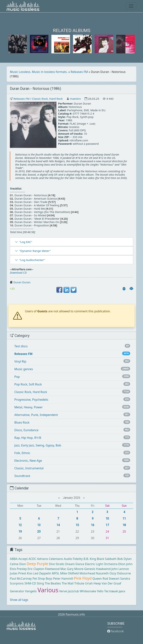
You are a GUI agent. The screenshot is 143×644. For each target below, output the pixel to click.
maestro (75, 99)
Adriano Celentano (50, 559)
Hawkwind (103, 569)
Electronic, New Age (28, 461)
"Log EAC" (26, 242)
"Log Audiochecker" (32, 260)
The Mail (68, 583)
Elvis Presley (18, 569)
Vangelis (31, 591)
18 (124, 525)
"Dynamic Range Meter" (35, 251)
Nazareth (102, 573)
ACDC (32, 559)
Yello (100, 591)
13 (39, 525)
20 (39, 532)
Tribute (79, 583)
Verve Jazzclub (69, 591)
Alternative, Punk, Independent (36, 415)
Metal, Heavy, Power (28, 407)
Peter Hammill (63, 579)
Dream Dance (75, 564)
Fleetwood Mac (56, 569)
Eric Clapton (36, 569)
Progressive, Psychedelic (31, 400)
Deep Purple (37, 564)
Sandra (125, 579)
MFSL (56, 573)
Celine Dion (18, 564)
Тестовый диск (115, 591)
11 (124, 519)
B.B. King (90, 559)
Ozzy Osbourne (120, 573)
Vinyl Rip (20, 361)
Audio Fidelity (73, 559)
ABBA (14, 559)
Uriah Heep (93, 583)
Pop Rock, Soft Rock (28, 384)
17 (107, 525)
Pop (17, 377)
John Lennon (120, 569)
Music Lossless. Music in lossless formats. (39, 72)
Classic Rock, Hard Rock (47, 99)
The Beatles (53, 583)
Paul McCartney (21, 579)
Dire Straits (57, 564)
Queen (97, 579)
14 (58, 525)
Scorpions (17, 583)
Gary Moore (75, 569)
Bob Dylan (124, 559)
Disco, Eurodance (26, 430)
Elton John (125, 564)
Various (48, 590)
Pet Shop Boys (42, 579)
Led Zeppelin (42, 573)
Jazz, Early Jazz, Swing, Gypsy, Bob (38, 445)
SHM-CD (30, 583)
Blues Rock (22, 422)
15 (77, 525)
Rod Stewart (111, 579)
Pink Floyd (83, 578)
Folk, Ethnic (22, 453)
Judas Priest (18, 573)
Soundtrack (22, 476)
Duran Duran (22, 282)
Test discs (21, 346)
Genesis (90, 569)
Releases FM (79, 72)
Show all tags (19, 600)
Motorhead (87, 573)
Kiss (30, 573)
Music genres (24, 369)
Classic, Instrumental (29, 468)
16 (93, 525)
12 (20, 525)
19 (20, 532)
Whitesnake (88, 591)
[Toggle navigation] (131, 6)
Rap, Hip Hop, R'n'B (28, 438)
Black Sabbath (107, 559)
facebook (116, 631)
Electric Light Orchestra (101, 564)
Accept (23, 559)
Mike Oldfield (69, 573)
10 (107, 519)
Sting (40, 583)
